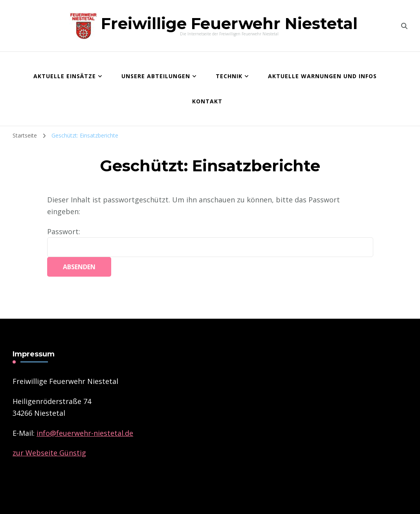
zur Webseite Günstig (49, 453)
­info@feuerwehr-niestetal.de (85, 433)
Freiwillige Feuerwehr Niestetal (229, 23)
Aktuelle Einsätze (65, 76)
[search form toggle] (404, 26)
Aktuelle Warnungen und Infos (322, 76)
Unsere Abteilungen (156, 76)
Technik (229, 76)
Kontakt (207, 101)
